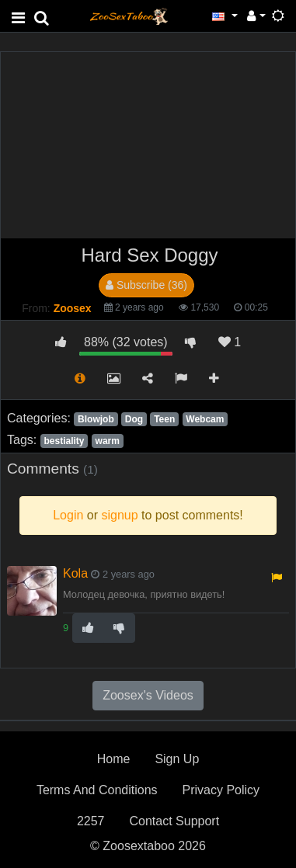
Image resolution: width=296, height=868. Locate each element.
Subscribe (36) (146, 285)
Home (114, 759)
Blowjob (96, 419)
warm (108, 441)
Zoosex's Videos (148, 695)
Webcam (205, 419)
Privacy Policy (221, 790)
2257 (91, 821)
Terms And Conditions (97, 790)
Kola (75, 573)
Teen (164, 419)
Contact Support (174, 821)
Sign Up (177, 759)
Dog (134, 419)
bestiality (64, 441)
